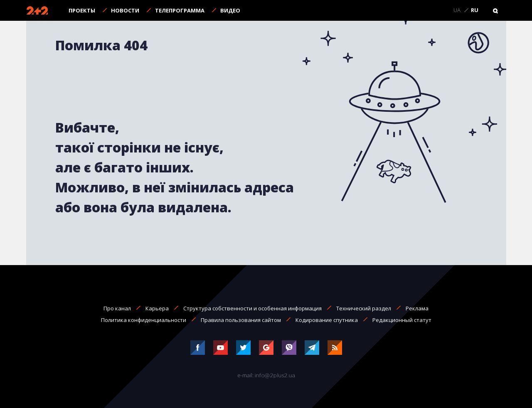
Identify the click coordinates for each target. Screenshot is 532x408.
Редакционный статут (402, 320)
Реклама (417, 308)
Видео (230, 10)
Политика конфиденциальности (144, 320)
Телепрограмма (180, 10)
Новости (125, 10)
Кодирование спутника (327, 320)
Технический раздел (364, 308)
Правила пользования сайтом (241, 320)
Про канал (117, 308)
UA (457, 10)
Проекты (82, 10)
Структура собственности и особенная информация (252, 308)
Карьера (157, 308)
